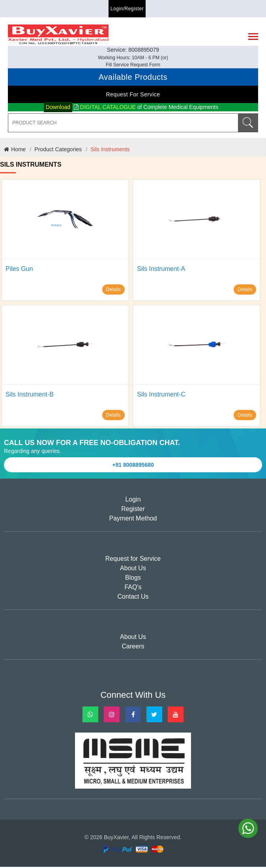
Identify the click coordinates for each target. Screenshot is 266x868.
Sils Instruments (110, 150)
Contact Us (133, 598)
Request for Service (133, 96)
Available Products (133, 78)
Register (133, 510)
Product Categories (58, 150)
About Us (133, 570)
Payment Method (133, 520)
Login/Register (127, 9)
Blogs (133, 579)
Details (113, 291)
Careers (133, 648)
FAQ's (133, 589)
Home (15, 150)
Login (133, 501)
